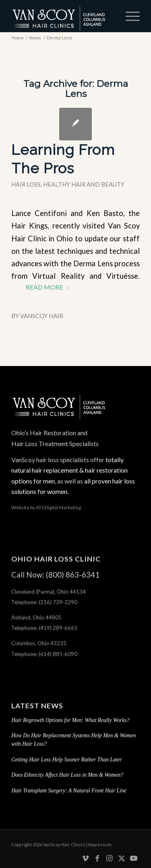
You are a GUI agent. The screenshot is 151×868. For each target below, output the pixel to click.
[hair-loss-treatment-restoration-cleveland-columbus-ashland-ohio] (63, 16)
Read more (48, 287)
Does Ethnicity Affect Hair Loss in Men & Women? (67, 775)
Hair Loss (26, 184)
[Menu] (129, 16)
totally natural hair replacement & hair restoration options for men (69, 470)
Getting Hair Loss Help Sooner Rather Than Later (67, 760)
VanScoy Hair (42, 316)
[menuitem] (129, 16)
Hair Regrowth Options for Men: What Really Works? (70, 720)
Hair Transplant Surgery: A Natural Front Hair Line (69, 791)
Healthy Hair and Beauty (84, 184)
